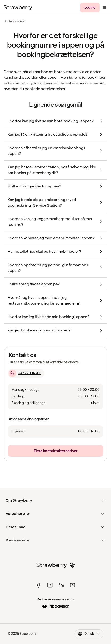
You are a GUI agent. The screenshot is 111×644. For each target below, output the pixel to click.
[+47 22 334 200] (26, 373)
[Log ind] (90, 8)
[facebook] (39, 585)
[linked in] (61, 585)
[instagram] (50, 585)
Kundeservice (15, 21)
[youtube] (73, 585)
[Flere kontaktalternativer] (55, 451)
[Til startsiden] (18, 8)
